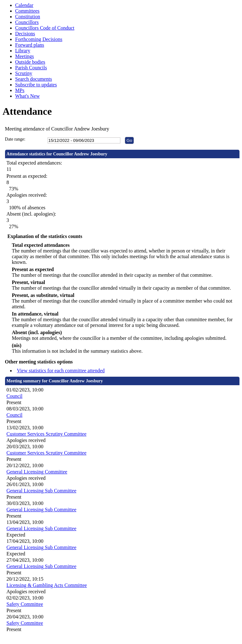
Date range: (15, 139)
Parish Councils (31, 68)
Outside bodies (30, 62)
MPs (20, 90)
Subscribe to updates (36, 85)
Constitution (28, 17)
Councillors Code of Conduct (45, 28)
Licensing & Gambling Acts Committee (47, 585)
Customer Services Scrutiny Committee (47, 434)
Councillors (27, 22)
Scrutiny (24, 73)
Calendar (24, 5)
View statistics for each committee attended (61, 371)
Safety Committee (25, 604)
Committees (27, 11)
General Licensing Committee (37, 472)
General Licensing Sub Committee (42, 491)
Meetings (25, 56)
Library (23, 51)
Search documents (34, 79)
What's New (27, 96)
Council (15, 396)
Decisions (25, 34)
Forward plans (30, 45)
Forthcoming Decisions (39, 39)
